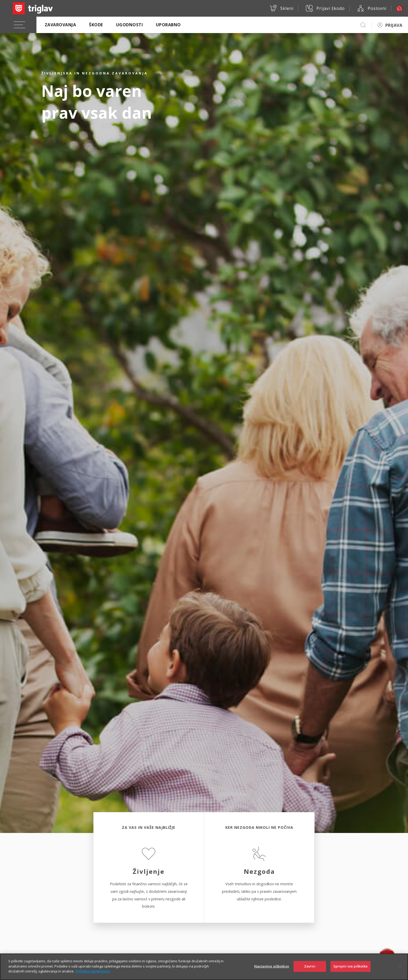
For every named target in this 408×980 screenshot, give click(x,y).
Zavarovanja (60, 25)
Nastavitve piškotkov (272, 969)
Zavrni (310, 969)
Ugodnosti (129, 25)
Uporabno (168, 25)
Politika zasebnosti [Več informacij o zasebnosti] (93, 974)
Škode (96, 25)
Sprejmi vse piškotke (351, 969)
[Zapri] (400, 969)
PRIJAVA (394, 25)
